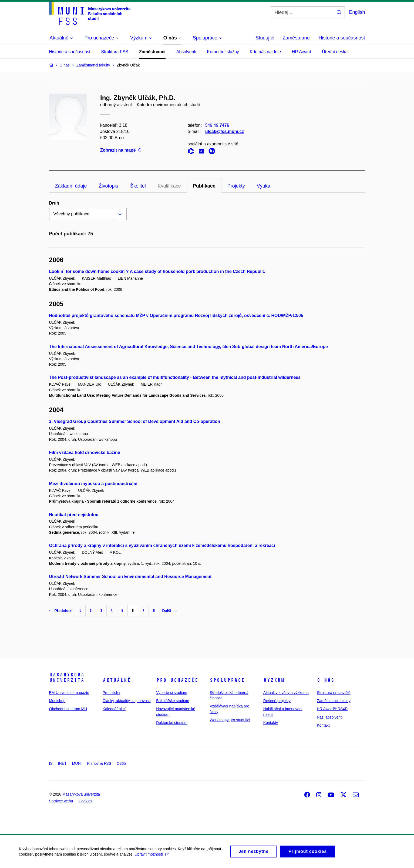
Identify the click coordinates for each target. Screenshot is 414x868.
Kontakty (271, 723)
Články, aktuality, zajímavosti (127, 701)
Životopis (109, 186)
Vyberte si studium (172, 693)
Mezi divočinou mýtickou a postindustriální (93, 484)
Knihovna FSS (99, 763)
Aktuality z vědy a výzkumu (286, 693)
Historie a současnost (342, 38)
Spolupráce (227, 680)
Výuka (264, 186)
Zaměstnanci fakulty (334, 701)
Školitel (138, 186)
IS (51, 763)
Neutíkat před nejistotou (74, 515)
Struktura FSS (115, 52)
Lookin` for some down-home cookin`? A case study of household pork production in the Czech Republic (157, 271)
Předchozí (61, 611)
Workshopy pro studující (230, 720)
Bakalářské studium (173, 701)
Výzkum (274, 680)
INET (62, 763)
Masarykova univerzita (67, 677)
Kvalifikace (169, 186)
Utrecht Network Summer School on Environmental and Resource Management (130, 577)
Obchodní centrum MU (68, 709)
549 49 (217, 125)
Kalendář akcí (114, 709)
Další (169, 611)
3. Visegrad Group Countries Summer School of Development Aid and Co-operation (135, 421)
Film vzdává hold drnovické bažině (85, 453)
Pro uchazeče (177, 680)
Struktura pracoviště (334, 693)
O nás (326, 680)
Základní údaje (71, 186)
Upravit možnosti (152, 857)
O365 (121, 763)
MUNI (77, 763)
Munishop (57, 701)
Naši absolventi (330, 717)
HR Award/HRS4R (332, 709)
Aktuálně (117, 680)
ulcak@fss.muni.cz (224, 131)
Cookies (85, 801)
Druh (54, 203)
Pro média (111, 693)
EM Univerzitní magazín (69, 693)
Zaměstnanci (296, 38)
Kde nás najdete (265, 52)
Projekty (236, 186)
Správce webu (61, 801)
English (357, 12)
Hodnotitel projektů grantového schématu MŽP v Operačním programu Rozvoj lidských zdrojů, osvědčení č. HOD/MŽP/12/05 (176, 316)
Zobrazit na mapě (121, 150)
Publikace (204, 186)
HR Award (302, 52)
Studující (265, 38)
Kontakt (323, 725)
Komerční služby (223, 52)
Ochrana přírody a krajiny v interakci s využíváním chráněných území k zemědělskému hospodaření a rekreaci (162, 545)
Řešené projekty (277, 701)
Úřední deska (335, 52)
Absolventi (186, 52)
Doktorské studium (172, 723)
